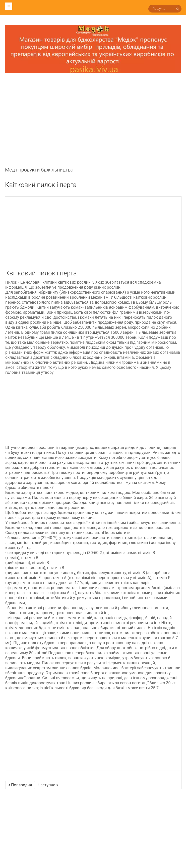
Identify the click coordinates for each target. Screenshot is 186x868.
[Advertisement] (93, 131)
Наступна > (48, 785)
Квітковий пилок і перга (41, 185)
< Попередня (20, 785)
